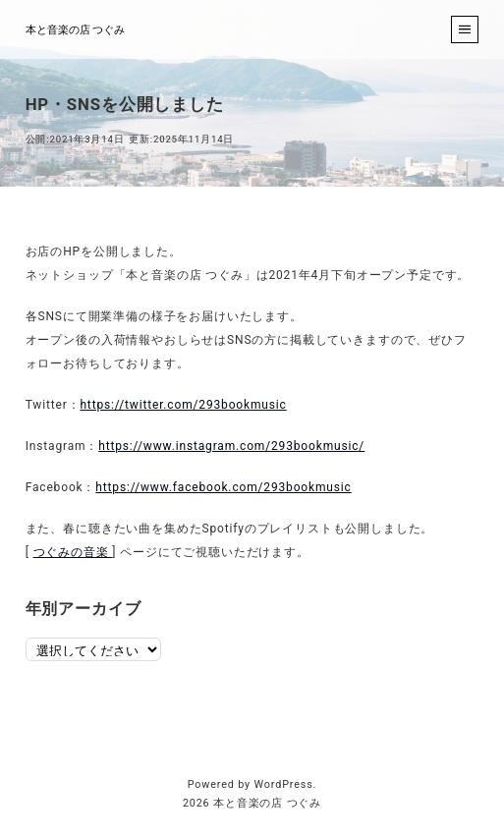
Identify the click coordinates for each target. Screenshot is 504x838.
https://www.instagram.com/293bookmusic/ (231, 446)
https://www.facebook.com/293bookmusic (223, 487)
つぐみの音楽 (73, 552)
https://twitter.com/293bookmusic (183, 405)
